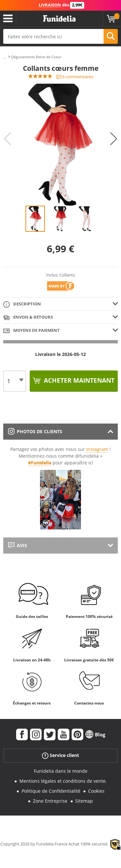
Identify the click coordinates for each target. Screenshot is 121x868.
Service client (60, 756)
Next (114, 139)
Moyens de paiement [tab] (31, 331)
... (5, 57)
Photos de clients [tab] (35, 431)
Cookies (96, 791)
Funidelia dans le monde (61, 771)
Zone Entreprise (50, 801)
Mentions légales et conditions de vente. (63, 781)
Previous (7, 139)
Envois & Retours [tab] (28, 317)
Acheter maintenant (78, 380)
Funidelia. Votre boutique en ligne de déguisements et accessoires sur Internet (59, 19)
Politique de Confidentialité (51, 791)
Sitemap (84, 801)
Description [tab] (22, 304)
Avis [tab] (18, 545)
